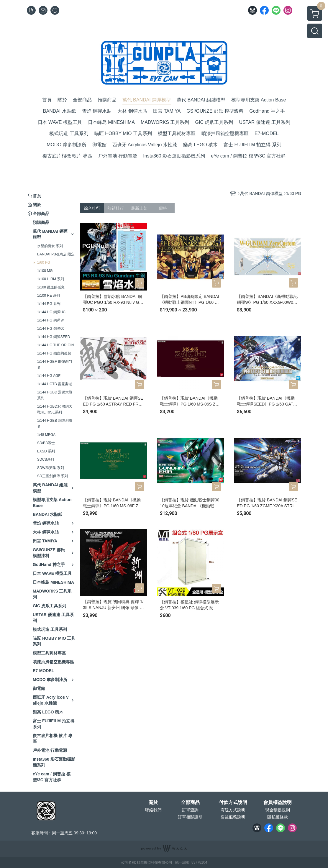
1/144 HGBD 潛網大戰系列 (55, 395)
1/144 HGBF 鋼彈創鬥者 (55, 365)
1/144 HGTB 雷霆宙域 (55, 384)
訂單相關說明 (190, 817)
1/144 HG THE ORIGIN (55, 345)
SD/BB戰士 (46, 443)
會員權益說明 (278, 803)
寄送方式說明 (233, 810)
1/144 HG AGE (49, 376)
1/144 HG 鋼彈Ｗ (51, 320)
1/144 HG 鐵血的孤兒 (54, 353)
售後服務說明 (233, 817)
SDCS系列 (46, 460)
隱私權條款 (278, 817)
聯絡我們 (153, 810)
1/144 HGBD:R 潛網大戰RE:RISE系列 (55, 409)
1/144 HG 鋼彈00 (51, 329)
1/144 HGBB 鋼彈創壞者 (55, 424)
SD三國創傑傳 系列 (53, 476)
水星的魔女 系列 (50, 246)
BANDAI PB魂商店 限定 (56, 254)
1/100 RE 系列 (49, 296)
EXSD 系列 (46, 451)
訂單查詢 (190, 810)
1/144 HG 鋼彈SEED (54, 337)
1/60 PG (44, 262)
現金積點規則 (278, 810)
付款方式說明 (233, 803)
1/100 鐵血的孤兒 (51, 287)
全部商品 (190, 803)
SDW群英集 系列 (51, 468)
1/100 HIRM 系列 (51, 279)
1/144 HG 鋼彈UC (51, 312)
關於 (153, 803)
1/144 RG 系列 (49, 304)
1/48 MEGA (46, 435)
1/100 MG (45, 271)
